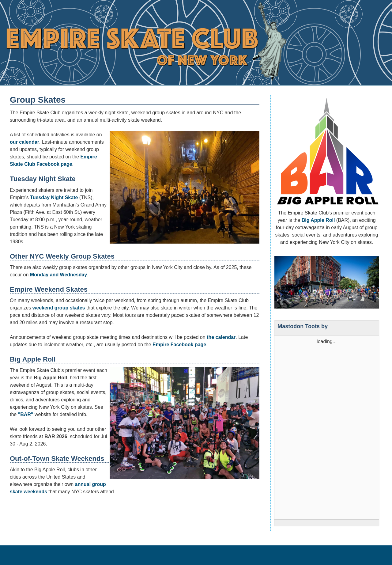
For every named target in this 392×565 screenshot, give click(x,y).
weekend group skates (59, 308)
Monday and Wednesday (58, 275)
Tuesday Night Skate (54, 197)
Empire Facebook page (179, 345)
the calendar (221, 337)
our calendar (24, 142)
